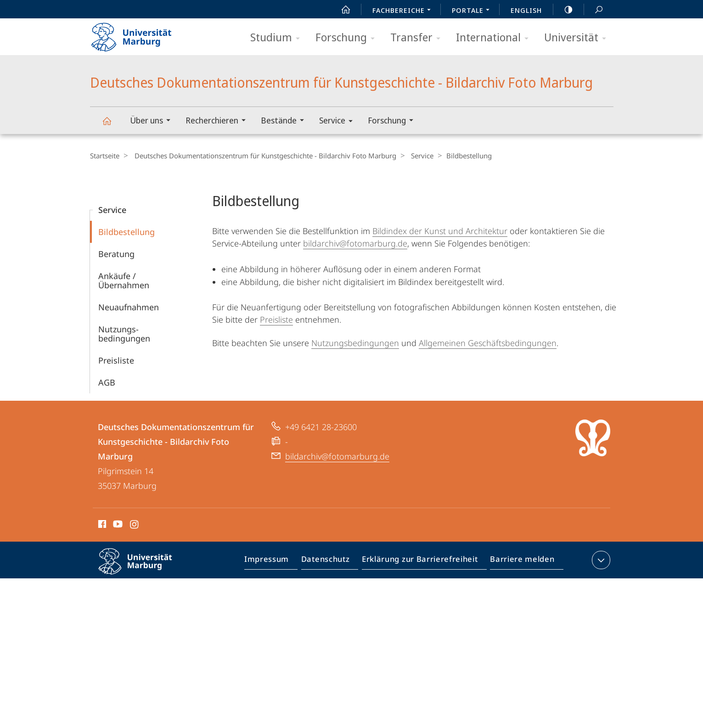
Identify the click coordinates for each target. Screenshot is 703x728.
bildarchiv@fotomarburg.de (355, 243)
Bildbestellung (127, 231)
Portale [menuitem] (473, 11)
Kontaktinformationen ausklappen (600, 560)
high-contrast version (563, 10)
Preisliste (116, 360)
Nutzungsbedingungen (355, 342)
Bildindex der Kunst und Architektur (440, 230)
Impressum (277, 561)
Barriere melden (520, 561)
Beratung (116, 253)
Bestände (285, 121)
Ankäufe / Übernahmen (124, 280)
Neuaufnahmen (129, 307)
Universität (578, 38)
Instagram (135, 525)
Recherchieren (219, 121)
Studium (278, 38)
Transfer (418, 38)
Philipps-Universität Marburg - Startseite (139, 34)
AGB (107, 382)
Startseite (105, 156)
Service (339, 122)
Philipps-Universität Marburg (143, 568)
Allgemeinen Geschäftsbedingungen (488, 342)
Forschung (348, 38)
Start (341, 10)
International (495, 38)
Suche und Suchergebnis (594, 10)
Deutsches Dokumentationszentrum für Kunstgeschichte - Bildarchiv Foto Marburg (112, 125)
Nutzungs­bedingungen (124, 333)
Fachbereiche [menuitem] (404, 11)
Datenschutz (333, 561)
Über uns (153, 121)
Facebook (101, 525)
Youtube (117, 525)
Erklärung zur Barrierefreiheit (423, 561)
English (526, 10)
